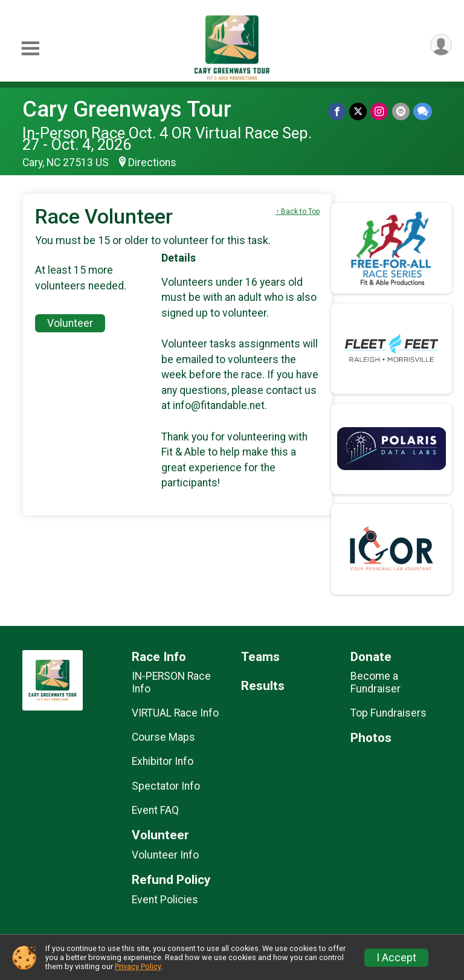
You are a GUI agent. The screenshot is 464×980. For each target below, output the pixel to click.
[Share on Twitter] (359, 111)
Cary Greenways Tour (127, 109)
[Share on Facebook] (337, 111)
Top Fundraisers (388, 713)
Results (263, 686)
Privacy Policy (138, 966)
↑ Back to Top (298, 211)
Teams (260, 657)
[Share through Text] (423, 111)
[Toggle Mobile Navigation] (30, 49)
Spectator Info (166, 786)
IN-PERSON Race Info (171, 682)
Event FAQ (155, 810)
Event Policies (165, 900)
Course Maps (163, 737)
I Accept (396, 958)
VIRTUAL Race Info (175, 713)
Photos (371, 738)
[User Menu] (441, 45)
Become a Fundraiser (375, 682)
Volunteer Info (165, 855)
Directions (152, 163)
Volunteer (70, 323)
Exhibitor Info (163, 761)
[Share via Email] (401, 111)
